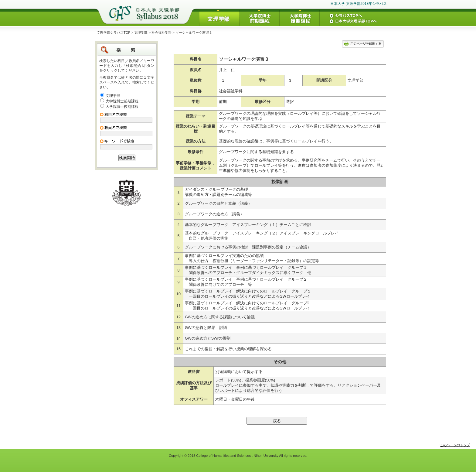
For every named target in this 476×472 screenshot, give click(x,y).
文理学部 (141, 32)
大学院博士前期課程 (122, 101)
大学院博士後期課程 (122, 107)
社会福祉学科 (161, 32)
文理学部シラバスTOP (114, 32)
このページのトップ (455, 445)
